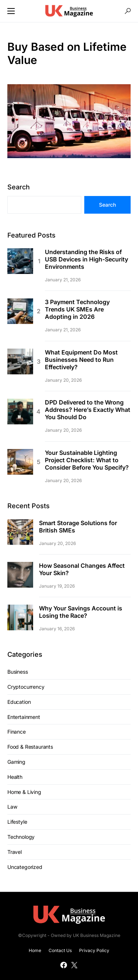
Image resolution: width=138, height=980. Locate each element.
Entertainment (24, 717)
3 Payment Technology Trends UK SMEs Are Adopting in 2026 (77, 309)
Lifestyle (17, 822)
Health (15, 777)
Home (35, 950)
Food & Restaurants (30, 747)
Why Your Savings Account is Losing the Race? (81, 612)
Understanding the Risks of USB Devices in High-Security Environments (86, 259)
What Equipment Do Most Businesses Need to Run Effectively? (81, 360)
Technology (21, 837)
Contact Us (60, 950)
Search (19, 187)
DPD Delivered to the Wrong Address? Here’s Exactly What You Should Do (88, 410)
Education (19, 702)
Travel (15, 852)
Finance (17, 732)
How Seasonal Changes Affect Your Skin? (82, 569)
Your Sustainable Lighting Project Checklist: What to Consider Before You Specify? (87, 460)
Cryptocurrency (26, 687)
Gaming (16, 762)
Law (12, 807)
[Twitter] (74, 965)
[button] (11, 11)
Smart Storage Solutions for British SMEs (78, 527)
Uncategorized (25, 867)
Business (18, 672)
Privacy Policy (94, 950)
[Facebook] (64, 965)
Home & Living (24, 792)
